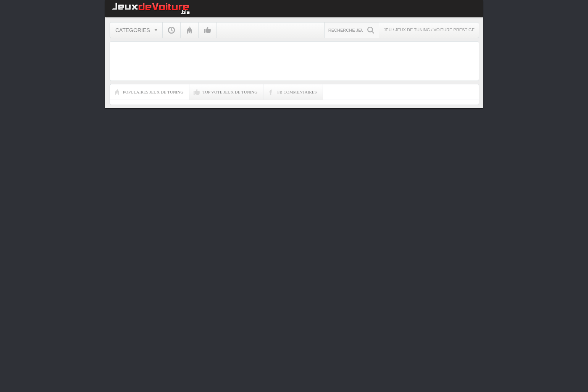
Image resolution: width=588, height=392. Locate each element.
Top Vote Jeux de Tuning (230, 92)
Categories (133, 30)
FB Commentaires (297, 92)
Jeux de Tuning (413, 30)
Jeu (388, 30)
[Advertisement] (516, 277)
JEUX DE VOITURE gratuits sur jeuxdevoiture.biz (150, 9)
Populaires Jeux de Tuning (153, 92)
